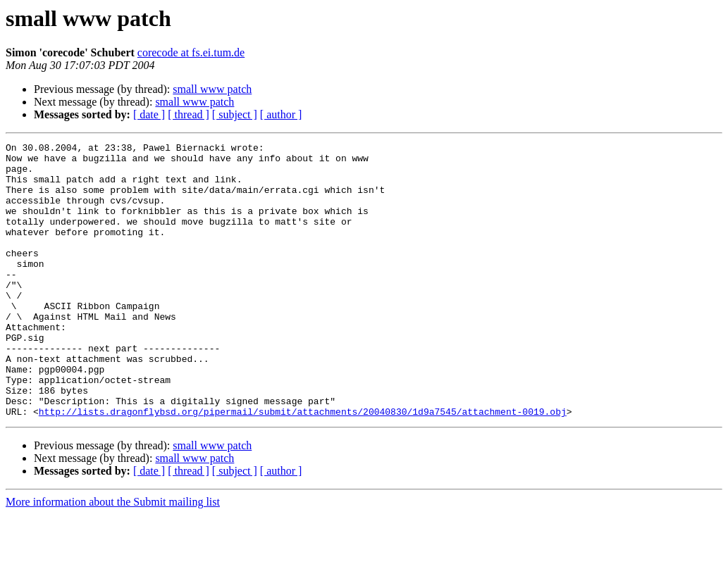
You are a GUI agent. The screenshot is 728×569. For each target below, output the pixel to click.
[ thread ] (189, 114)
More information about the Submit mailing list (113, 557)
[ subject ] (235, 114)
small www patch (212, 89)
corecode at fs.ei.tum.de (191, 52)
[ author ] (281, 114)
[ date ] (149, 114)
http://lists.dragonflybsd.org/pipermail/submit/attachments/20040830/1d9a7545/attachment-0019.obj (303, 466)
